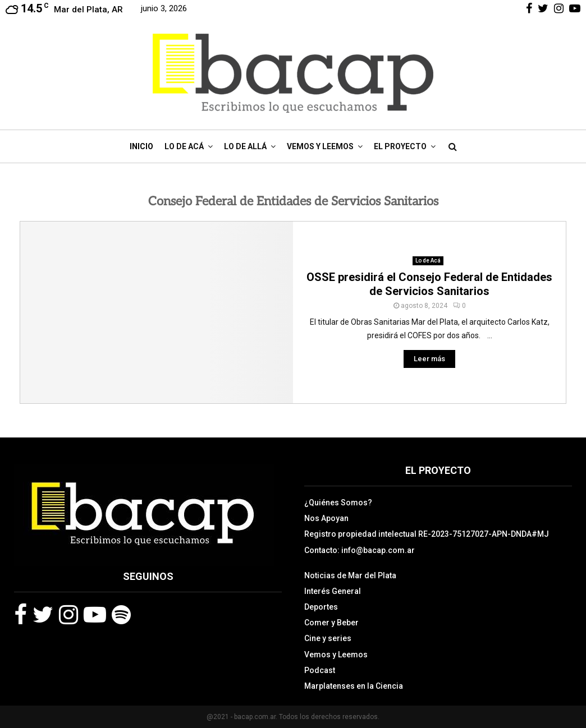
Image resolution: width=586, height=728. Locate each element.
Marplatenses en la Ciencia (354, 686)
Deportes (321, 607)
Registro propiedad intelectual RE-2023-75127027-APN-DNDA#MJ (427, 534)
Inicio (141, 146)
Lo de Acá (184, 146)
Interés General (333, 591)
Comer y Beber (331, 623)
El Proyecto (400, 146)
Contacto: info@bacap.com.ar (360, 550)
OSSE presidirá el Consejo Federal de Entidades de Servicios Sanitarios (429, 284)
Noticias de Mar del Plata (350, 575)
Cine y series (328, 638)
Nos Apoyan (326, 518)
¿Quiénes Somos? (338, 503)
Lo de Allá (245, 146)
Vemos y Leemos (320, 146)
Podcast (320, 670)
